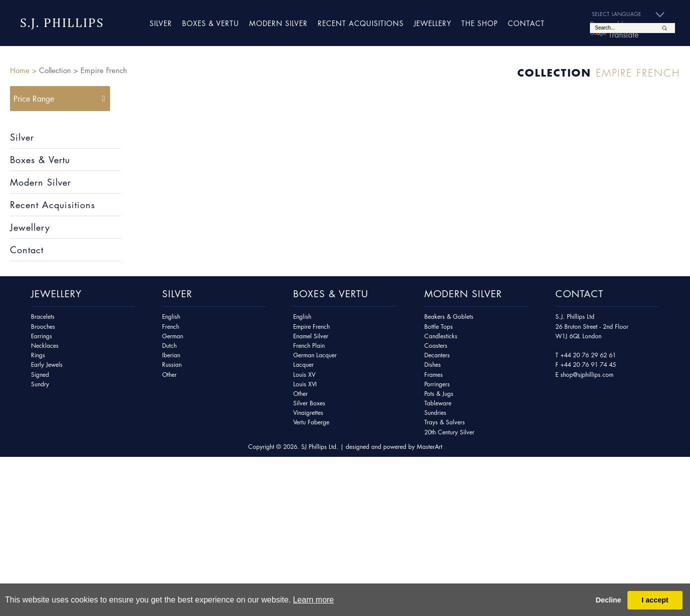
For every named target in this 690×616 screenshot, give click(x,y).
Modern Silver (278, 23)
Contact (526, 23)
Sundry (40, 384)
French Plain (309, 346)
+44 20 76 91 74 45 (588, 365)
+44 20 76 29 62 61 (588, 355)
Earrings (42, 336)
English (171, 317)
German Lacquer (315, 355)
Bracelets (43, 317)
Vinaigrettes (308, 413)
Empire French (311, 327)
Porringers (437, 384)
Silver (161, 23)
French (171, 327)
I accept (655, 600)
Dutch (169, 346)
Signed (40, 375)
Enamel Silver (311, 336)
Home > (23, 70)
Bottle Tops (439, 327)
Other (169, 375)
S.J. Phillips (62, 23)
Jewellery (433, 23)
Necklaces (45, 346)
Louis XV (304, 375)
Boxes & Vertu (211, 23)
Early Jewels (47, 365)
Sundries (435, 413)
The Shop (480, 23)
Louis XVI (305, 384)
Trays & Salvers (445, 422)
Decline (608, 600)
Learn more (313, 600)
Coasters (436, 346)
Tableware (438, 403)
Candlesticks (441, 336)
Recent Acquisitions (361, 23)
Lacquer (303, 365)
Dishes (433, 365)
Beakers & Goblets (449, 317)
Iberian (171, 355)
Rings (38, 355)
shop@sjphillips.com (587, 375)
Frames (434, 375)
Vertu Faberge (311, 422)
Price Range (34, 99)
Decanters (437, 355)
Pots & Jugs (439, 394)
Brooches (43, 327)
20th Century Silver (449, 432)
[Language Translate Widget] (632, 15)
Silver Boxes (309, 403)
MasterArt (430, 447)
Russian (172, 365)
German (173, 336)
